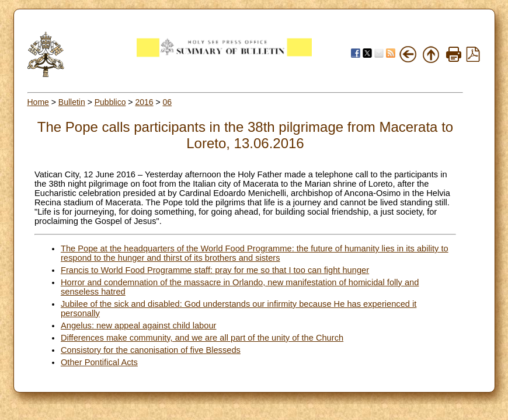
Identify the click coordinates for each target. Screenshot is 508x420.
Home (38, 102)
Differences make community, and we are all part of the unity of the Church (202, 338)
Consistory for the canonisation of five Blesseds (151, 350)
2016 (144, 102)
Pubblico (110, 102)
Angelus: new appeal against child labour (138, 325)
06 (168, 102)
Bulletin (72, 102)
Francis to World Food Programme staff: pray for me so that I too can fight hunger (215, 270)
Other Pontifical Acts (99, 362)
